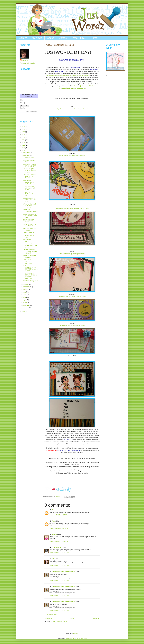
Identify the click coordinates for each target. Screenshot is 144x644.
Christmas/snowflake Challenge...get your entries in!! (30, 251)
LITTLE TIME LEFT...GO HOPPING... (28, 262)
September (27, 287)
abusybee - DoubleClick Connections (64, 572)
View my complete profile (27, 63)
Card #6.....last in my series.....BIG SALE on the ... (30, 200)
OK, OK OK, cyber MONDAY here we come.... (29, 170)
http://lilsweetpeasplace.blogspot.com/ (72, 254)
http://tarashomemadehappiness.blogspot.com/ (72, 109)
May (25, 297)
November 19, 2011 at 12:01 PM (59, 552)
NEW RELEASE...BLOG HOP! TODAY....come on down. (30, 268)
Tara (53, 521)
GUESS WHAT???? (29, 158)
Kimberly (25, 60)
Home (94, 38)
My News (37, 38)
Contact (63, 38)
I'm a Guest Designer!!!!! (30, 281)
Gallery (23, 38)
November (27, 155)
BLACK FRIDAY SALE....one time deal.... (29, 194)
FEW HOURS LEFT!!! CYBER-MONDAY (30, 165)
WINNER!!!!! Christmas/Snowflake (30, 211)
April (25, 300)
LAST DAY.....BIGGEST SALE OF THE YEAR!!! (30, 176)
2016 (24, 137)
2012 (24, 148)
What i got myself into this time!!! (30, 229)
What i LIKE (79, 38)
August (26, 289)
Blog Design (70, 639)
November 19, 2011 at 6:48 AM (59, 528)
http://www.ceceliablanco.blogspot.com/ (72, 325)
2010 (24, 311)
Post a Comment (52, 614)
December (27, 153)
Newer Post (48, 618)
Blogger (76, 634)
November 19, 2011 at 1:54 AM (59, 515)
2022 (24, 127)
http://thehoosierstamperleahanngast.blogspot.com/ (72, 208)
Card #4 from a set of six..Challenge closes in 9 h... (30, 216)
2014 (24, 143)
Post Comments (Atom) (60, 622)
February (26, 305)
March (25, 303)
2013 (24, 145)
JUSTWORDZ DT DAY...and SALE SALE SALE (29, 182)
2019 (24, 129)
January (26, 308)
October (26, 284)
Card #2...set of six (29, 233)
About (50, 38)
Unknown (55, 510)
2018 (24, 132)
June (25, 295)
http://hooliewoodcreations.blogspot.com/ (72, 156)
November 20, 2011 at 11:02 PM (59, 580)
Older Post (96, 618)
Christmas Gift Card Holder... (29, 161)
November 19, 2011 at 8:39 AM (59, 541)
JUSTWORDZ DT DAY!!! (28, 221)
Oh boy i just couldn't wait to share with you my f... (29, 188)
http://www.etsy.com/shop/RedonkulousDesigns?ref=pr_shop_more (68, 76)
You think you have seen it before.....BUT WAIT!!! (30, 246)
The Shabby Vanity (82, 639)
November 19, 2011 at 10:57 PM (59, 565)
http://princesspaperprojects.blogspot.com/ (72, 296)
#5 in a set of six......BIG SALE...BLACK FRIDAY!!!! (30, 206)
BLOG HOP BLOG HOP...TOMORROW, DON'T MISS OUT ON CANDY (30, 276)
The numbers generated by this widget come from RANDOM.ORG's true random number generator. (29, 105)
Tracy (53, 558)
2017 (24, 135)
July (25, 292)
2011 (24, 150)
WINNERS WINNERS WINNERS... (30, 257)
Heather (54, 534)
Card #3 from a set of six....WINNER (29, 225)
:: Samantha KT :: (57, 547)
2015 (24, 140)
